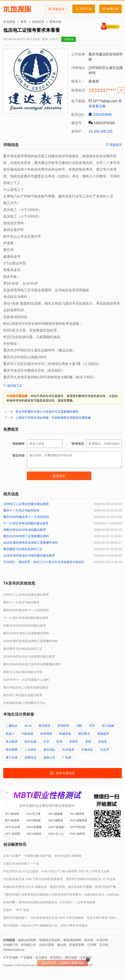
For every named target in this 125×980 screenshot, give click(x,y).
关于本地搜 (11, 957)
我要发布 (56, 9)
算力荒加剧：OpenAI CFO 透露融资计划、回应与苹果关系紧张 (45, 925)
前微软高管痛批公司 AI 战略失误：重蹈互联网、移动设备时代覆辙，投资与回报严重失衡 (61, 888)
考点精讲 (12, 742)
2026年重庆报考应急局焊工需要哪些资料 (31, 543)
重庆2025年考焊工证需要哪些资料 (26, 536)
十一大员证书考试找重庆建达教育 (26, 523)
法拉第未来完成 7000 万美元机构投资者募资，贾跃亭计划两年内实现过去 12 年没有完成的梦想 (61, 880)
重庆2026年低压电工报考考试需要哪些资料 (32, 664)
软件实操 (30, 742)
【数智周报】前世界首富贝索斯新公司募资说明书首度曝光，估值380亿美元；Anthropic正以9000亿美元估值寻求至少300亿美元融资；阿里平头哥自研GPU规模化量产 (62, 896)
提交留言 (59, 476)
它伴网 (92, 945)
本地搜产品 (11, 945)
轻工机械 (108, 726)
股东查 (89, 940)
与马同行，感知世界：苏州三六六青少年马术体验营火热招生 (44, 562)
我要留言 (114, 145)
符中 (92, 726)
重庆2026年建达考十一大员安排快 (26, 517)
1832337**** (103, 90)
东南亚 (102, 742)
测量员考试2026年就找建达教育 (25, 530)
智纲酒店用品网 (50, 940)
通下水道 (12, 757)
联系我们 (56, 957)
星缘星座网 (77, 945)
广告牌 (67, 757)
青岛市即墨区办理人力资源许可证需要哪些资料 (47, 412)
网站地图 (71, 957)
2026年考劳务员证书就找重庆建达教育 (29, 556)
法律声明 (85, 957)
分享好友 (69, 39)
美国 (88, 742)
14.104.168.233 (100, 131)
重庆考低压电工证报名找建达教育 (26, 687)
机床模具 (46, 734)
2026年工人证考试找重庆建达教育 (26, 504)
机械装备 (65, 734)
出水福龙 (68, 750)
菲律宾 (74, 742)
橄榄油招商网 (27, 940)
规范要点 (84, 734)
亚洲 (59, 742)
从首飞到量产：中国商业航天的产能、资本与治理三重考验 (42, 856)
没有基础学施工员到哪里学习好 (24, 703)
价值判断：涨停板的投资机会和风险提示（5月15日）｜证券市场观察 (49, 902)
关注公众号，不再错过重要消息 (62, 963)
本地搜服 (17, 9)
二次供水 (30, 750)
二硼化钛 (12, 726)
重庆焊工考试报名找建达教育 (23, 695)
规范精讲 (44, 726)
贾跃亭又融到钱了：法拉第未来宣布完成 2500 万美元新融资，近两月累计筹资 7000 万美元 (61, 919)
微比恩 (62, 945)
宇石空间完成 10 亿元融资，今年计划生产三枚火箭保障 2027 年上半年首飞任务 (56, 871)
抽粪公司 (49, 757)
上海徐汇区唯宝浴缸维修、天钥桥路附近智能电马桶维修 (53, 418)
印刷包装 (27, 734)
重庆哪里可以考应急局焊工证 (23, 549)
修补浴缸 (49, 750)
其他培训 (38, 22)
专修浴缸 (87, 750)
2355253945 (100, 114)
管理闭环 (63, 726)
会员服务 (41, 957)
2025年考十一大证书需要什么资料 (26, 680)
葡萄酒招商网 (72, 940)
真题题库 (103, 734)
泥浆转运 (30, 757)
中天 (46, 742)
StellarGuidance (14, 950)
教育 (24, 22)
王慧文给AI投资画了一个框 (21, 864)
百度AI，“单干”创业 (16, 910)
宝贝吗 (104, 945)
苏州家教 (12, 750)
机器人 (10, 734)
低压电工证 (15, 386)
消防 (79, 726)
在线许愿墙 (47, 945)
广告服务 (27, 957)
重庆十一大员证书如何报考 (21, 510)
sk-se (28, 726)
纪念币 (105, 750)
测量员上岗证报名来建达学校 (23, 672)
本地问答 (102, 940)
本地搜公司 (29, 945)
